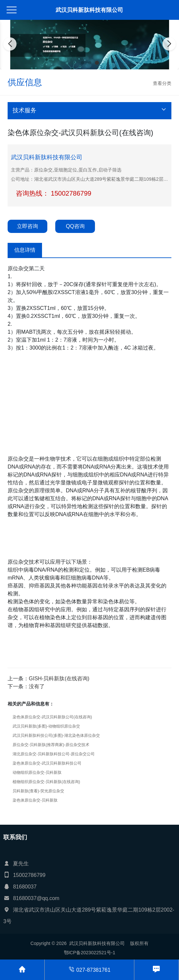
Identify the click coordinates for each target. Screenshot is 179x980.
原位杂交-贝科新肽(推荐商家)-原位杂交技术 (51, 745)
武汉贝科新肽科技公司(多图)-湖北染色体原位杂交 (56, 735)
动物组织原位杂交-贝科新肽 (37, 773)
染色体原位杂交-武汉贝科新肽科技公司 (47, 763)
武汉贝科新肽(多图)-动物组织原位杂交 (46, 726)
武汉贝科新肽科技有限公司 (89, 10)
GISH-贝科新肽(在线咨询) (59, 678)
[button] (82, 63)
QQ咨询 (75, 226)
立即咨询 (27, 226)
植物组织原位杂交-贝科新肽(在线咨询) (46, 782)
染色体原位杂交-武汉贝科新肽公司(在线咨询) (52, 717)
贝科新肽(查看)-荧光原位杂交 (38, 791)
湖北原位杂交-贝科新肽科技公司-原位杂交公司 (54, 754)
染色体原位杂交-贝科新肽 (35, 800)
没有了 (37, 686)
